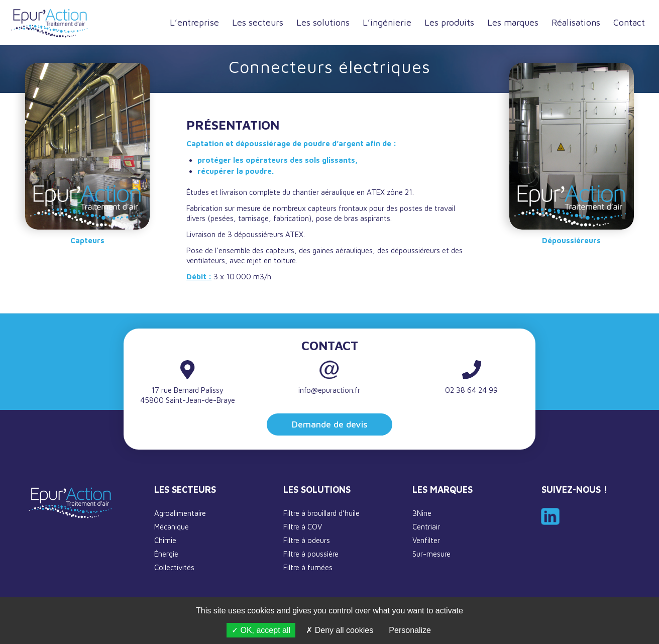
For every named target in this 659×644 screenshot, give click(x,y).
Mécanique (172, 527)
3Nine (422, 513)
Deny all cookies (340, 630)
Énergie (166, 554)
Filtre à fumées (308, 567)
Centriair (426, 527)
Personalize (410, 630)
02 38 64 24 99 (471, 390)
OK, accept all (261, 630)
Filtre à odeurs (307, 540)
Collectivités (174, 567)
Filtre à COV (303, 527)
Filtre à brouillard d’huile (321, 513)
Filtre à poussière (311, 554)
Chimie (165, 540)
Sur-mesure (431, 554)
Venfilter (426, 540)
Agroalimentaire (180, 513)
